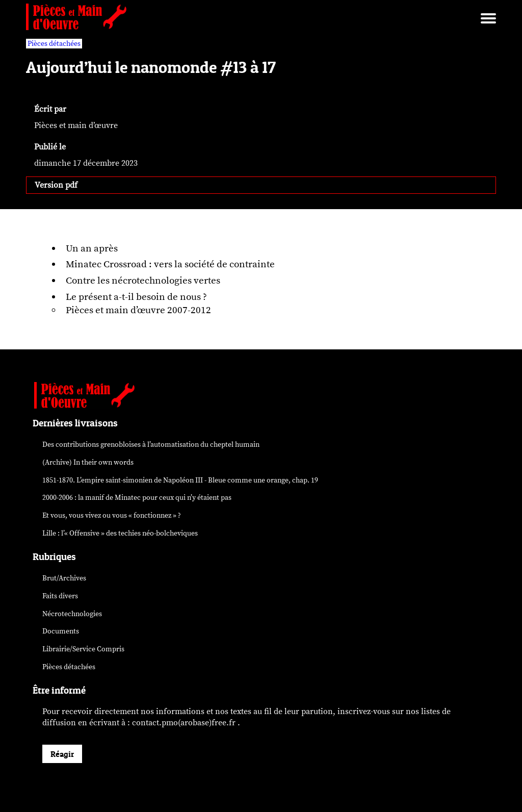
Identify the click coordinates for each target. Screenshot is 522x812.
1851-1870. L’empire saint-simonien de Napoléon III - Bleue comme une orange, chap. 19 (180, 480)
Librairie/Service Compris (83, 649)
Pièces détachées (69, 667)
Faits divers (60, 596)
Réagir (62, 754)
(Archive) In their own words (88, 462)
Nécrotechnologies (72, 614)
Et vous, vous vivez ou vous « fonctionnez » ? (112, 515)
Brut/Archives (64, 578)
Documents (61, 631)
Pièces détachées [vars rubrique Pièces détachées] (54, 44)
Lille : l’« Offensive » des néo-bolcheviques (120, 533)
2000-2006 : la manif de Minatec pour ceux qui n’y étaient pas (137, 498)
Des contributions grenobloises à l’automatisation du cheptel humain (151, 445)
